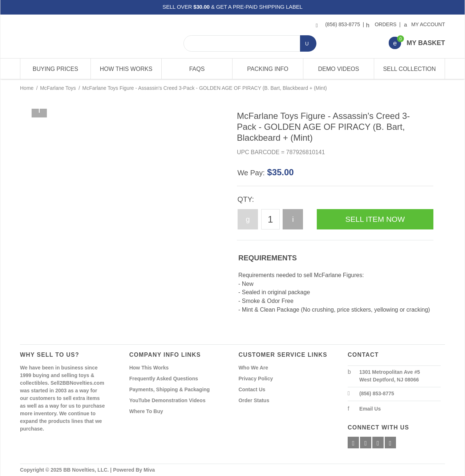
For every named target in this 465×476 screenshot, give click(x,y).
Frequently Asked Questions (164, 379)
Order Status (254, 400)
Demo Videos (339, 69)
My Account (425, 24)
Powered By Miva (134, 470)
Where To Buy (146, 411)
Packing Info (268, 69)
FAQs (197, 69)
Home (27, 88)
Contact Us (252, 389)
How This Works (126, 69)
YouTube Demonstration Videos (167, 400)
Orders (382, 24)
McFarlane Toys (58, 88)
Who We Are (253, 368)
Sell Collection (409, 69)
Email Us (370, 409)
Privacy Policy (256, 379)
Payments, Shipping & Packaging (170, 389)
